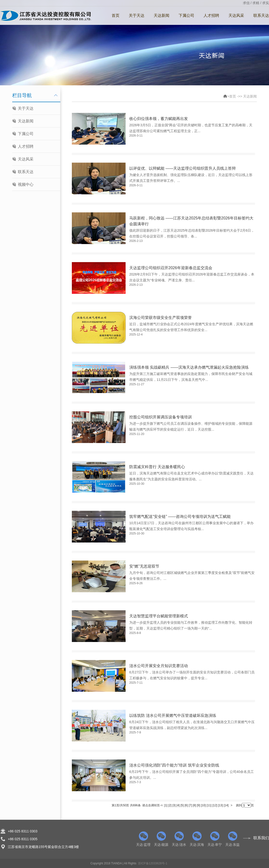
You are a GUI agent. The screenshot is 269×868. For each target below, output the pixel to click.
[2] (170, 805)
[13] (220, 805)
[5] (182, 805)
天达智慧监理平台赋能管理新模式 (159, 616)
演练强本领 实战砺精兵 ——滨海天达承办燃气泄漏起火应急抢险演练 (189, 367)
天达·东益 (232, 839)
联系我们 (261, 838)
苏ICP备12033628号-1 (153, 863)
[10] (203, 805)
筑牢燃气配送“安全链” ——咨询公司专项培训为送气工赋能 (180, 517)
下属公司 (186, 15)
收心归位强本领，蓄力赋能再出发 (159, 119)
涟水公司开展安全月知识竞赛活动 (159, 666)
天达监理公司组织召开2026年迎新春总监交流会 (171, 268)
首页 (116, 15)
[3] (174, 805)
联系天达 (26, 172)
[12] (215, 805)
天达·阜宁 (215, 839)
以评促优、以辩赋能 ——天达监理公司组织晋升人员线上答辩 (183, 168)
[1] (166, 805)
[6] (186, 805)
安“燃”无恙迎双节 (144, 566)
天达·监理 (143, 839)
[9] (199, 805)
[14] (226, 805)
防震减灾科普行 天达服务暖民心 (157, 467)
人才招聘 (211, 15)
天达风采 (236, 15)
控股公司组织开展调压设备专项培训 (161, 417)
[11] (209, 805)
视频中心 (26, 184)
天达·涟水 (179, 839)
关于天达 (137, 15)
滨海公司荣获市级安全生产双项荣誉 (161, 318)
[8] (194, 805)
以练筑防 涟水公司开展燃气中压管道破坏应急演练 (173, 715)
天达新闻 (161, 15)
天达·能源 (161, 839)
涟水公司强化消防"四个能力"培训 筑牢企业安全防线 (174, 765)
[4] (178, 805)
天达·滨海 (197, 839)
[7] (190, 805)
